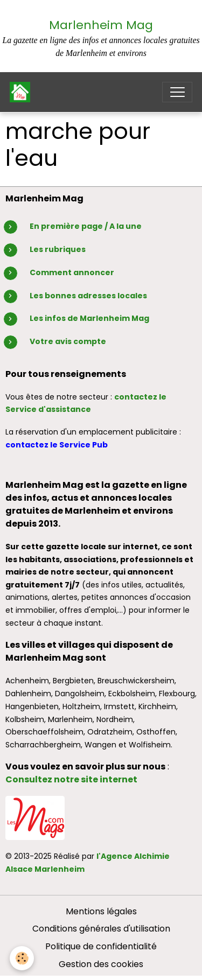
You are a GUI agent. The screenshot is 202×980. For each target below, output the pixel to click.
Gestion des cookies (101, 964)
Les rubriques (58, 249)
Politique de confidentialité (101, 946)
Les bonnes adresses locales (88, 296)
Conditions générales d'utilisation (101, 929)
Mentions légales (101, 911)
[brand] (22, 92)
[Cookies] (22, 958)
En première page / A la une (86, 226)
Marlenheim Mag (101, 25)
